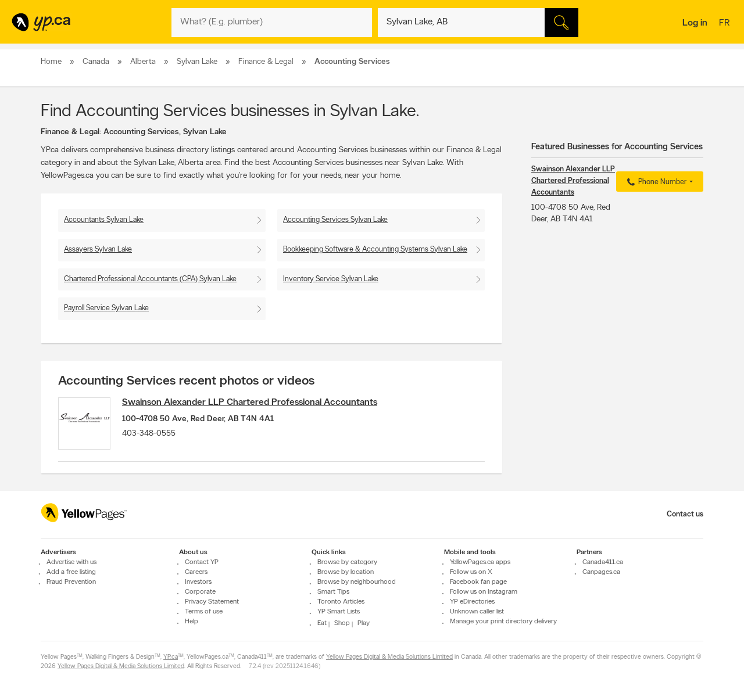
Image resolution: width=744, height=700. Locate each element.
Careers (196, 572)
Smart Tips (333, 592)
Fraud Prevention (71, 582)
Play (364, 623)
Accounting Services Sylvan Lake (335, 220)
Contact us (685, 514)
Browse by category (347, 562)
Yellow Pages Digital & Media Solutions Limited (389, 657)
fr (726, 24)
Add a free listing (71, 572)
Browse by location (346, 572)
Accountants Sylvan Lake (104, 220)
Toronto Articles (341, 602)
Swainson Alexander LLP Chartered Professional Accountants (250, 403)
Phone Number (655, 182)
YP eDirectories (472, 602)
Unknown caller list (477, 612)
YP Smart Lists (339, 612)
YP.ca (171, 657)
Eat (322, 623)
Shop (342, 623)
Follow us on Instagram (484, 592)
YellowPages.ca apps (480, 562)
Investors (198, 582)
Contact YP (202, 562)
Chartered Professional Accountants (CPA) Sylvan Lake (150, 279)
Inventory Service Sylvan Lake (331, 279)
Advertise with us (71, 562)
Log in (695, 23)
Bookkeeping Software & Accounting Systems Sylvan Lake (375, 250)
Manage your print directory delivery (503, 622)
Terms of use (204, 612)
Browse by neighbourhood (357, 582)
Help (192, 622)
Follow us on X (471, 572)
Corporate (200, 592)
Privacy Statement (212, 602)
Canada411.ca (603, 562)
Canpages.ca (601, 572)
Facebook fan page (478, 582)
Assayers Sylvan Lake (98, 250)
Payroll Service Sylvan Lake (106, 308)
